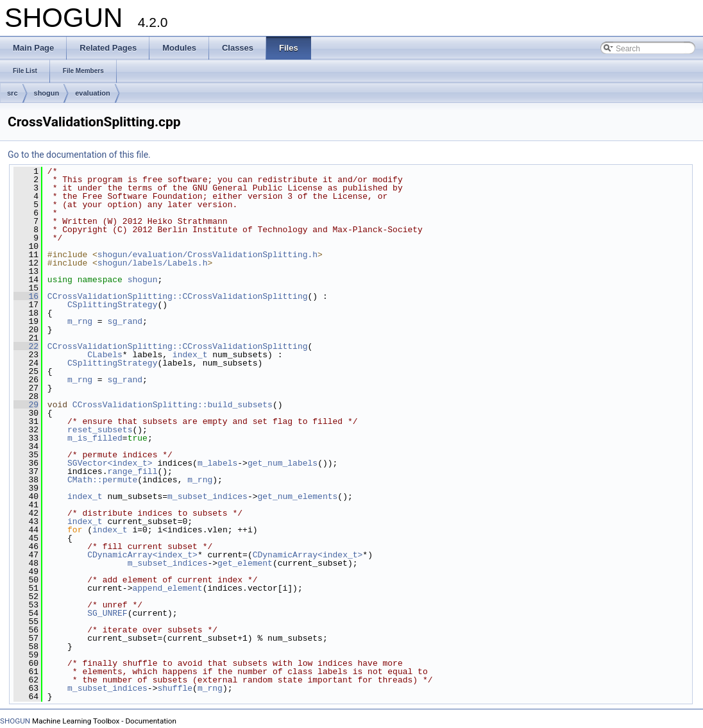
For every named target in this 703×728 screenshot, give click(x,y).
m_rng (80, 321)
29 (26, 405)
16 (26, 296)
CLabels (105, 355)
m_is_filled (95, 438)
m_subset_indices (208, 496)
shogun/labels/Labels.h (153, 263)
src (13, 93)
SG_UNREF (107, 613)
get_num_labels (283, 463)
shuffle (175, 688)
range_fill (132, 471)
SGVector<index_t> (110, 463)
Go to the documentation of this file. (79, 155)
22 (26, 346)
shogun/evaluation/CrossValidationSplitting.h (208, 255)
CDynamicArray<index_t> (142, 555)
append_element (167, 588)
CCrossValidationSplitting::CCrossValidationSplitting (178, 296)
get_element (245, 563)
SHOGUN (15, 721)
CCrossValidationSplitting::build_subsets (173, 405)
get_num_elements (297, 496)
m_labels (217, 463)
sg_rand (125, 321)
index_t (190, 355)
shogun (47, 93)
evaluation (92, 93)
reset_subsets (100, 430)
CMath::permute (102, 480)
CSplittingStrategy (112, 305)
